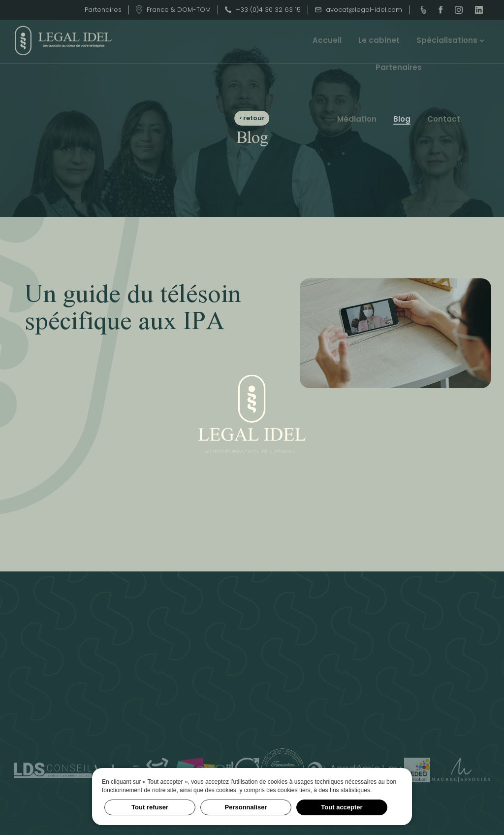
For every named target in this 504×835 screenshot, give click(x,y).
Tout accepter (342, 807)
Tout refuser (150, 807)
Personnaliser (246, 807)
